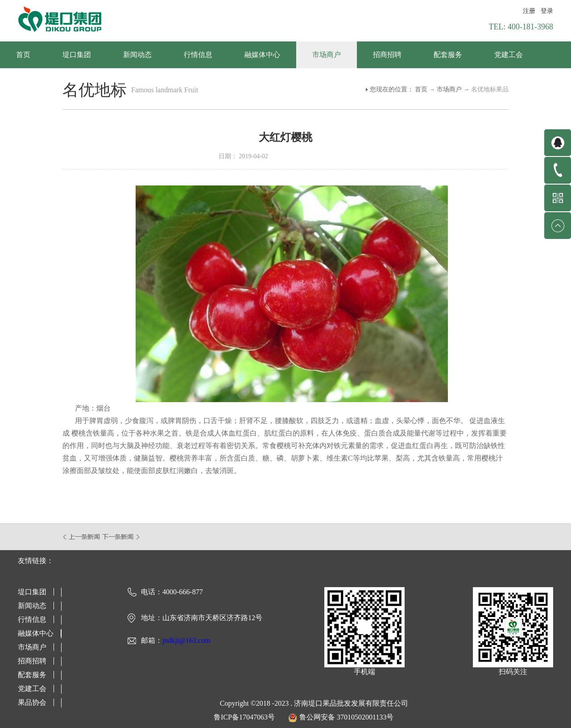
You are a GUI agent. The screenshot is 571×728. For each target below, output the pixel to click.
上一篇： (82, 537)
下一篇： (121, 537)
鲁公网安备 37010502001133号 (346, 717)
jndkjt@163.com (186, 640)
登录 (547, 11)
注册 (529, 11)
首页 (23, 55)
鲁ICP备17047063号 (244, 717)
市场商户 (449, 89)
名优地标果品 (490, 89)
